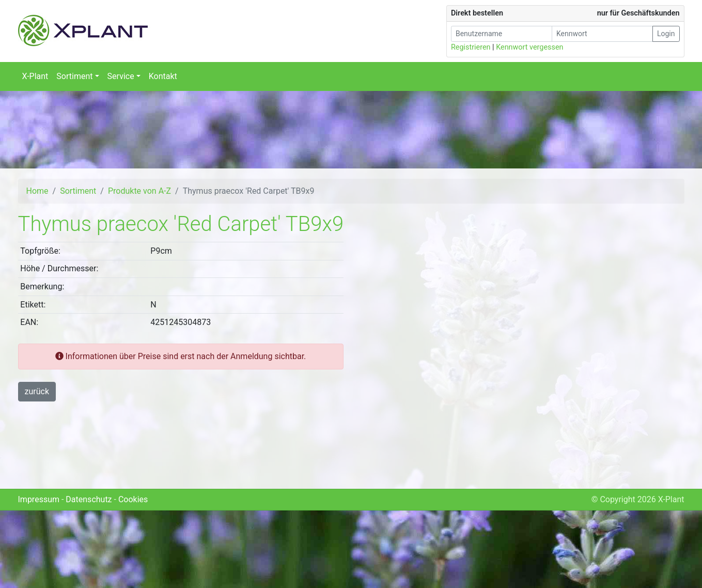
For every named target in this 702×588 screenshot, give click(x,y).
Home (37, 191)
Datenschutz (89, 499)
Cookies (133, 499)
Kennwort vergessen (529, 47)
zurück (37, 391)
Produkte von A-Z (139, 191)
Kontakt (163, 76)
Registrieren (471, 47)
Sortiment (78, 191)
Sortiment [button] (74, 76)
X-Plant (35, 76)
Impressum (39, 499)
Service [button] (121, 76)
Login (666, 34)
